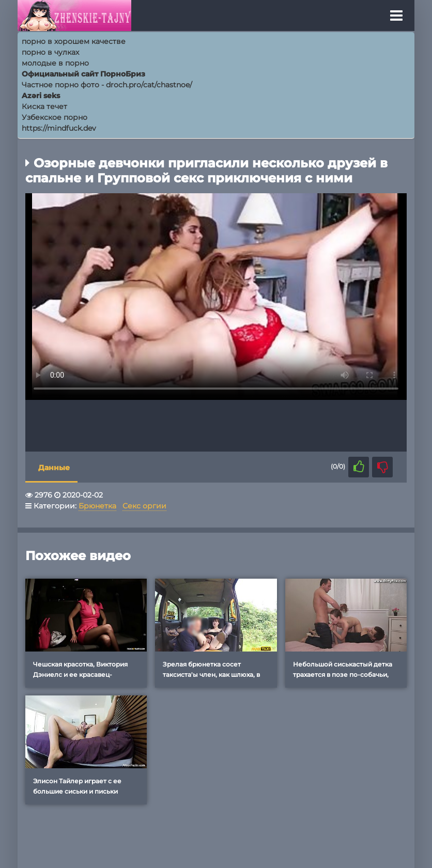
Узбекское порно (55, 117)
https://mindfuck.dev (59, 128)
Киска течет (44, 106)
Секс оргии (144, 506)
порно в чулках (50, 52)
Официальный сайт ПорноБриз (83, 74)
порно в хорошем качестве (74, 41)
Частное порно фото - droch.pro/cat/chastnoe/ (107, 85)
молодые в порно (55, 63)
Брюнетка (97, 506)
